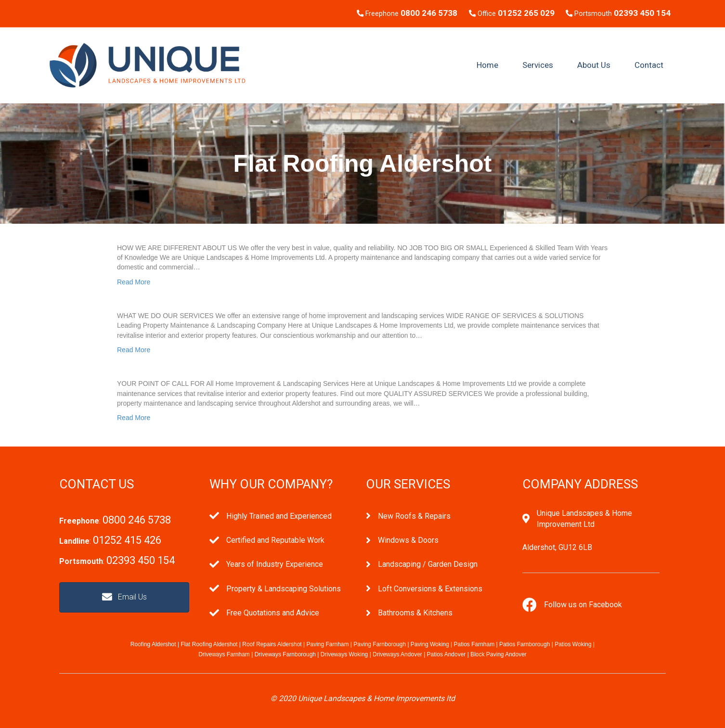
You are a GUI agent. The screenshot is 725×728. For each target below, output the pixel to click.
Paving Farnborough (380, 644)
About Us (594, 65)
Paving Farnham (327, 644)
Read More (134, 282)
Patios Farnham (474, 644)
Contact (649, 65)
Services (538, 65)
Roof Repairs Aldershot (272, 644)
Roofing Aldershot (153, 644)
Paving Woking (430, 644)
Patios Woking (573, 644)
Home (487, 65)
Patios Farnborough (524, 644)
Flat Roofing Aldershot (209, 644)
